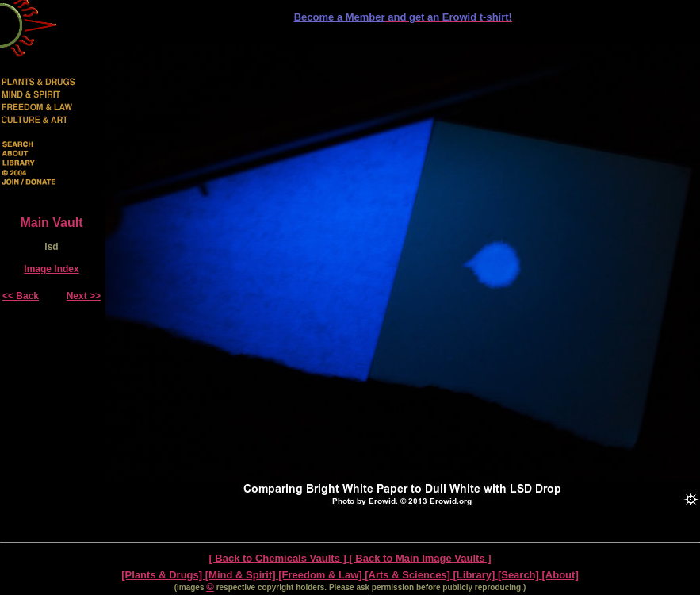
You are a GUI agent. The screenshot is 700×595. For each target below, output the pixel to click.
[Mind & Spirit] (242, 575)
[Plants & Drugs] (163, 575)
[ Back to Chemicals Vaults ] (279, 558)
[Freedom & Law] (321, 575)
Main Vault (51, 223)
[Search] (520, 575)
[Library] (476, 575)
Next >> (84, 296)
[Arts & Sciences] (409, 575)
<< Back (21, 296)
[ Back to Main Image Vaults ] (420, 558)
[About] (560, 575)
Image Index (51, 269)
